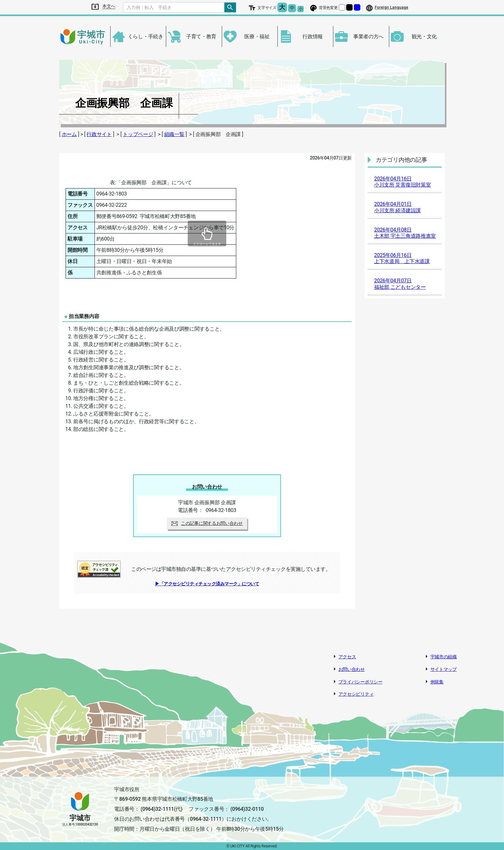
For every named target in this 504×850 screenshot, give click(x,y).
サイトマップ (444, 669)
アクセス (347, 657)
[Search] (174, 7)
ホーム (69, 134)
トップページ (138, 134)
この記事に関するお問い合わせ (207, 523)
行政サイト (99, 134)
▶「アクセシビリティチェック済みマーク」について (207, 584)
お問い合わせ (352, 669)
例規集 (437, 682)
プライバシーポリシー (360, 682)
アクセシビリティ (356, 694)
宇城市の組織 (444, 657)
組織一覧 (174, 134)
